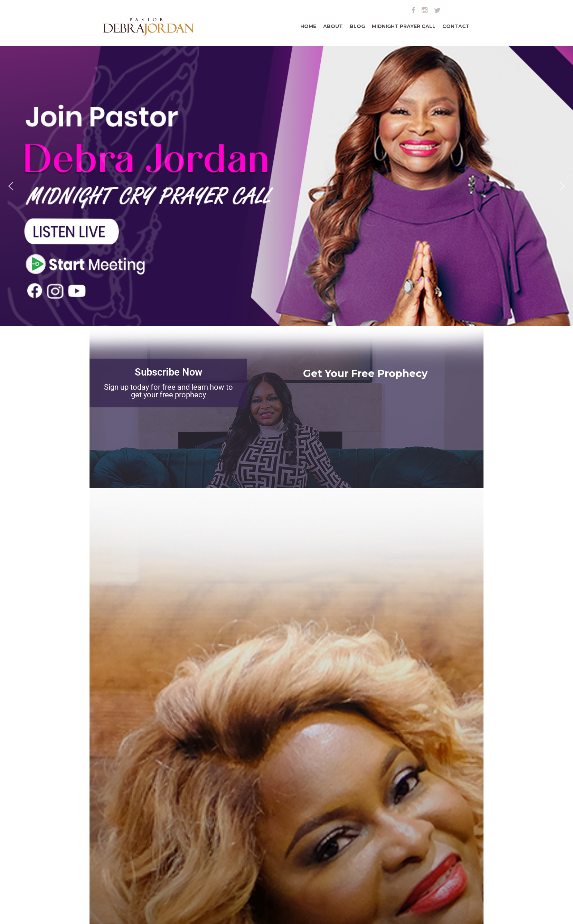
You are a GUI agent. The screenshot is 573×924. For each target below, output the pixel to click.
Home (308, 26)
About (333, 26)
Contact (456, 26)
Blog (357, 26)
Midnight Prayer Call (404, 26)
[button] (11, 186)
